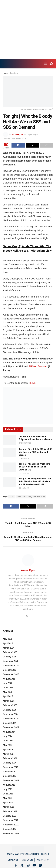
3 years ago (33, 134)
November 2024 (11, 720)
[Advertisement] (28, 30)
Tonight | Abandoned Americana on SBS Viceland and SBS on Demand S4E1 (34, 467)
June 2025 (8, 689)
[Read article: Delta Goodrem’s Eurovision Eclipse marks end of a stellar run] (10, 440)
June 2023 (8, 795)
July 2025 (8, 685)
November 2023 (11, 773)
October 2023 (10, 777)
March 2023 (9, 808)
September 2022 (11, 835)
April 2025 (8, 698)
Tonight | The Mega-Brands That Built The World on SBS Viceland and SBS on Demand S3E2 (35, 482)
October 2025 (10, 671)
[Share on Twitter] (33, 145)
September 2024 (11, 729)
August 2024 (9, 733)
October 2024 (10, 724)
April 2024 (8, 751)
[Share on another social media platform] (47, 145)
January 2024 (10, 764)
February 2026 (10, 654)
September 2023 (11, 782)
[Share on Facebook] (18, 145)
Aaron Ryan (17, 134)
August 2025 (9, 680)
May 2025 (8, 693)
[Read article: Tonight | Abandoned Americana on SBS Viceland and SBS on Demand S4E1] (10, 467)
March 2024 (9, 755)
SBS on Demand (38, 366)
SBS (12, 497)
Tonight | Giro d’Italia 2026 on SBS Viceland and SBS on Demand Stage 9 (35, 452)
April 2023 (8, 804)
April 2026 (8, 645)
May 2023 (8, 800)
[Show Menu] (46, 64)
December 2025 (11, 663)
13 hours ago (25, 443)
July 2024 (8, 738)
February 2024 (10, 760)
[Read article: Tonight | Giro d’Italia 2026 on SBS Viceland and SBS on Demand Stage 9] (10, 453)
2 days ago (24, 473)
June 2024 (8, 742)
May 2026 (8, 640)
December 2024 (11, 715)
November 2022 (11, 826)
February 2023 (10, 813)
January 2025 (10, 711)
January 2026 (10, 658)
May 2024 (8, 746)
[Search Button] (52, 64)
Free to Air (14, 73)
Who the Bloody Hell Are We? (31, 497)
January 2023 (10, 817)
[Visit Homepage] (3, 64)
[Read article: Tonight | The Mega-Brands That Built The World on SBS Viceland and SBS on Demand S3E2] (10, 482)
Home (5, 73)
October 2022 (10, 830)
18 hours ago (25, 459)
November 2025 (11, 667)
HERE (32, 383)
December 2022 (11, 822)
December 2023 (11, 769)
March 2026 (9, 649)
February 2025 (10, 707)
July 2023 (8, 791)
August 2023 (9, 786)
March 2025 (9, 702)
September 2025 (11, 676)
